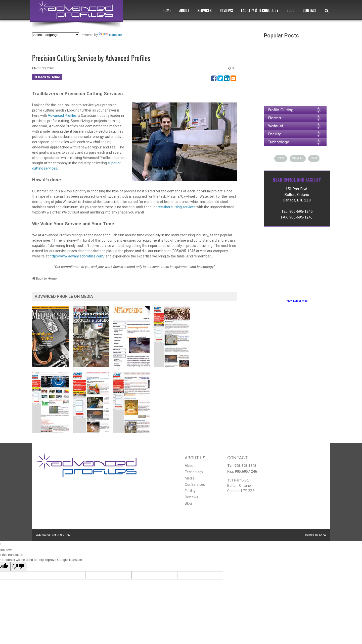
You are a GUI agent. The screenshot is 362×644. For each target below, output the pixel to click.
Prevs (281, 158)
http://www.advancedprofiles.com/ (77, 256)
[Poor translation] (18, 567)
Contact (310, 11)
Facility (190, 491)
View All (298, 158)
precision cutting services (176, 207)
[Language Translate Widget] (56, 35)
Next (314, 158)
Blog (291, 11)
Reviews (226, 11)
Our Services (195, 485)
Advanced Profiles (62, 116)
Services (205, 11)
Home (167, 11)
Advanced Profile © (53, 535)
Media (190, 478)
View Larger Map (297, 301)
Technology (194, 472)
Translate (110, 35)
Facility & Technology (260, 11)
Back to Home (49, 77)
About (184, 11)
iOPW (323, 535)
